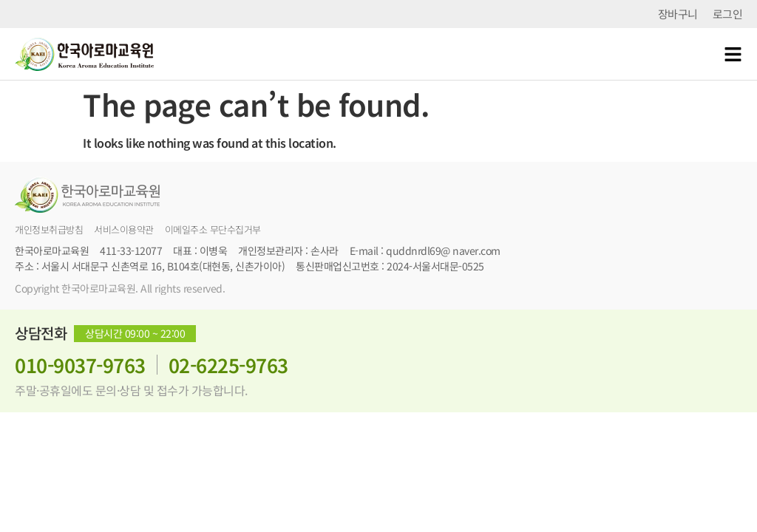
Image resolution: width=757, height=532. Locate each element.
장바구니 (678, 14)
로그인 (728, 14)
